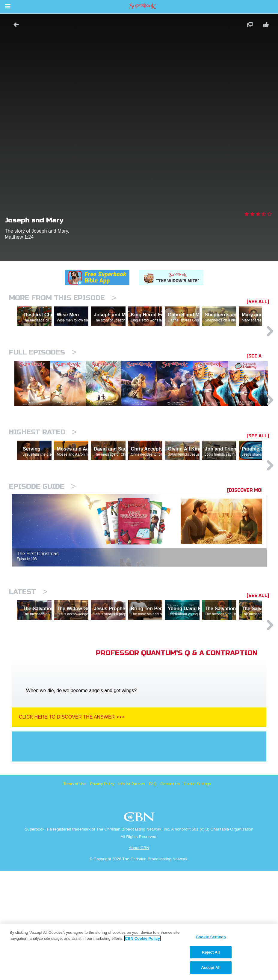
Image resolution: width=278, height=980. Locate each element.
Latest (28, 675)
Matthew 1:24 (19, 237)
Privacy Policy (102, 893)
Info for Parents (132, 893)
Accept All (211, 968)
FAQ (153, 893)
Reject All (211, 952)
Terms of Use (75, 893)
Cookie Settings (197, 893)
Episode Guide (42, 569)
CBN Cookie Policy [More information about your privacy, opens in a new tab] (142, 938)
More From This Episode (63, 298)
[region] (139, 952)
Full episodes (43, 378)
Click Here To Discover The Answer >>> (72, 826)
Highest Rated (43, 489)
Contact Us (170, 893)
